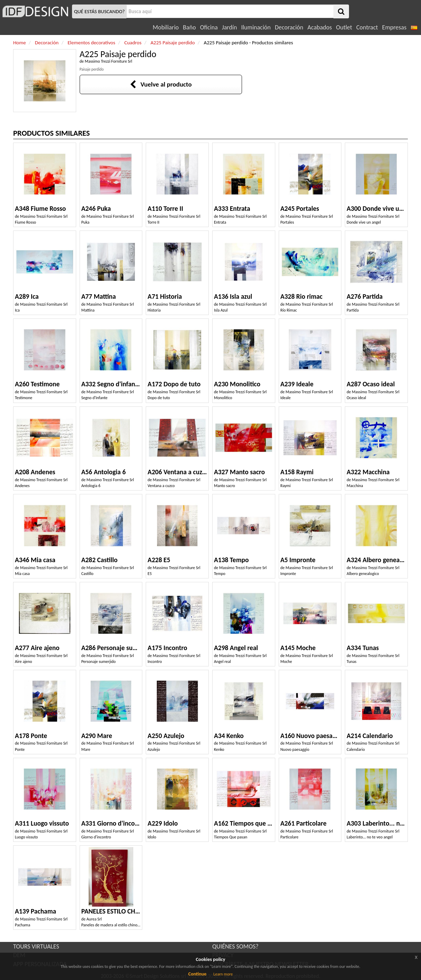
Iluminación (256, 27)
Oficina (209, 27)
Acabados (320, 27)
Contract (367, 27)
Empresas (394, 27)
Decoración (289, 27)
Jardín (229, 27)
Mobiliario (166, 27)
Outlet (344, 27)
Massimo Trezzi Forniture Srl (109, 61)
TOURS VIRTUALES (36, 946)
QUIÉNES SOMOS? (235, 946)
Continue (198, 974)
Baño (189, 27)
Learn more (223, 974)
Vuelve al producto (161, 84)
